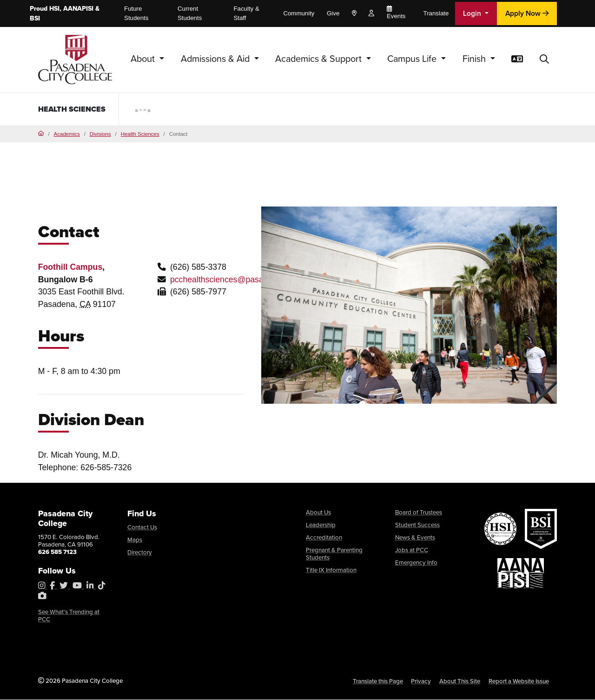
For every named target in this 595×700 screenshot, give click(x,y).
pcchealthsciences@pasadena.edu (234, 280)
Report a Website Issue (519, 682)
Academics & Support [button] (320, 59)
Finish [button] (475, 59)
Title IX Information (331, 570)
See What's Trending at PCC (69, 616)
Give (333, 13)
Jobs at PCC (412, 550)
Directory (140, 553)
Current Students (190, 13)
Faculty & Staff (246, 13)
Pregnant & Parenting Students (334, 554)
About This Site (460, 682)
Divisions (100, 134)
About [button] (144, 59)
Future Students (136, 13)
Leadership (321, 525)
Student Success (417, 525)
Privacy (421, 682)
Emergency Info (416, 563)
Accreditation (324, 537)
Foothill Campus (70, 267)
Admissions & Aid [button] (216, 59)
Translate (436, 13)
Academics (67, 134)
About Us (318, 513)
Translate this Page (378, 682)
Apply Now (527, 13)
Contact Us (142, 528)
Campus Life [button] (413, 59)
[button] (544, 60)
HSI (54, 9)
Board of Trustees (419, 513)
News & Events (415, 537)
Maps (135, 540)
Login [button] (473, 13)
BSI (35, 18)
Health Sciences (58, 109)
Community (299, 13)
